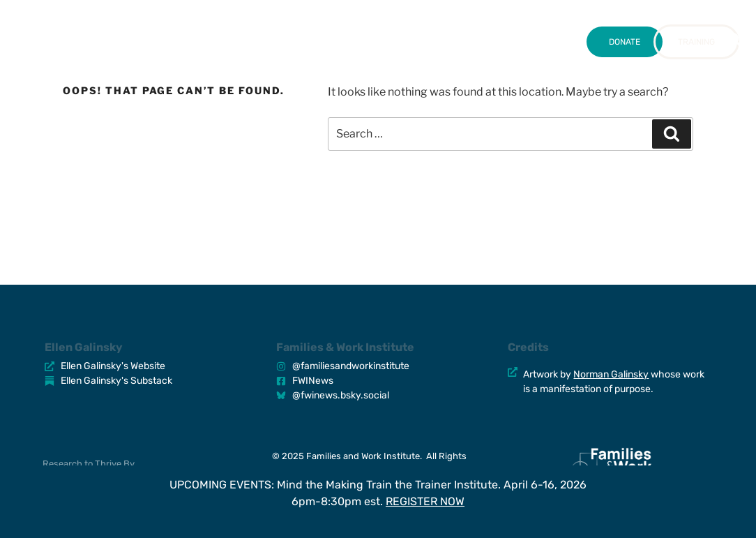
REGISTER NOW (425, 501)
